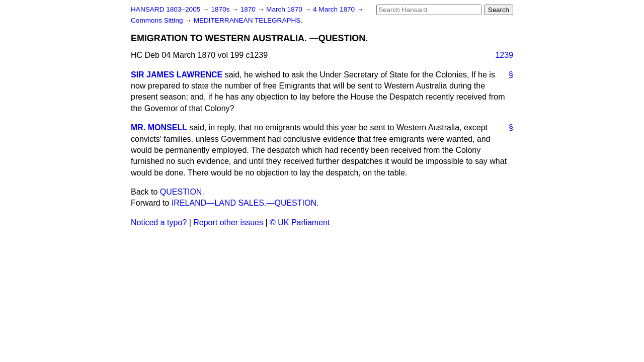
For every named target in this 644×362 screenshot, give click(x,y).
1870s (221, 9)
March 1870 (285, 9)
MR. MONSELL (159, 127)
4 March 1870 (335, 9)
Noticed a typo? (159, 222)
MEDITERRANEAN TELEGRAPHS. (248, 20)
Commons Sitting (158, 20)
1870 (249, 9)
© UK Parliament (300, 222)
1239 (504, 55)
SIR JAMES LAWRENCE (177, 75)
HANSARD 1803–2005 (166, 9)
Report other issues (228, 222)
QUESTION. (182, 192)
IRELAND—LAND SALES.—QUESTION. (245, 203)
